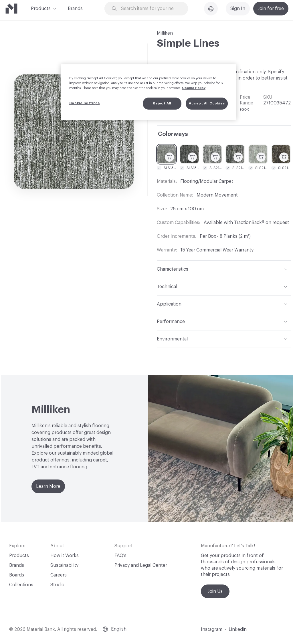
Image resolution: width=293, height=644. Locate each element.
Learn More (48, 486)
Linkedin (238, 629)
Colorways (173, 134)
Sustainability (64, 565)
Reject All (162, 103)
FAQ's (120, 556)
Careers (59, 575)
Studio (57, 585)
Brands (75, 9)
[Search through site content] (150, 9)
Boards (17, 575)
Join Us (215, 591)
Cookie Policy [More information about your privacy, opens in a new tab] (194, 88)
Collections (21, 585)
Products (41, 8)
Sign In (238, 9)
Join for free (271, 9)
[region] (149, 92)
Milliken (165, 33)
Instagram (212, 629)
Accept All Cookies (207, 103)
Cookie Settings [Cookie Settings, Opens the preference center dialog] (85, 103)
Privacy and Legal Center (141, 565)
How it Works (65, 556)
